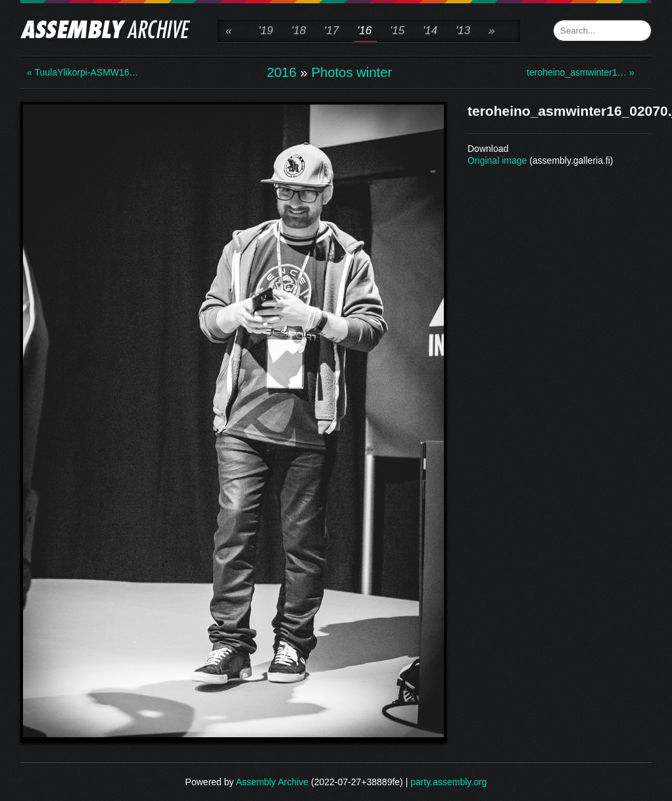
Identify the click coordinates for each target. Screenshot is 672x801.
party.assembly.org (448, 782)
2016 (282, 72)
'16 (364, 31)
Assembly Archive (272, 782)
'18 (299, 31)
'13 (463, 31)
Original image (497, 160)
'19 (266, 31)
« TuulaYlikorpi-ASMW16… (80, 72)
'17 (331, 31)
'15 (397, 31)
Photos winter (351, 72)
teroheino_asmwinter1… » (579, 72)
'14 (430, 31)
